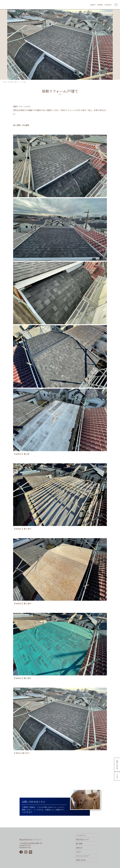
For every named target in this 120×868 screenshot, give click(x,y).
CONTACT (108, 5)
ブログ (117, 776)
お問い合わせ (117, 765)
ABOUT (93, 5)
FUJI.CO (27, 5)
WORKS (100, 5)
